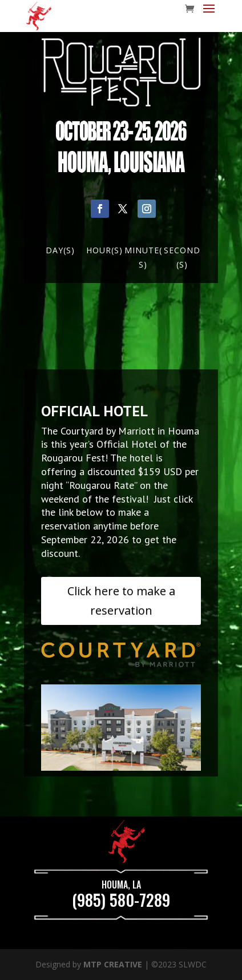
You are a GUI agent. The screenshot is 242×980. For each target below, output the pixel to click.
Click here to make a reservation (121, 601)
